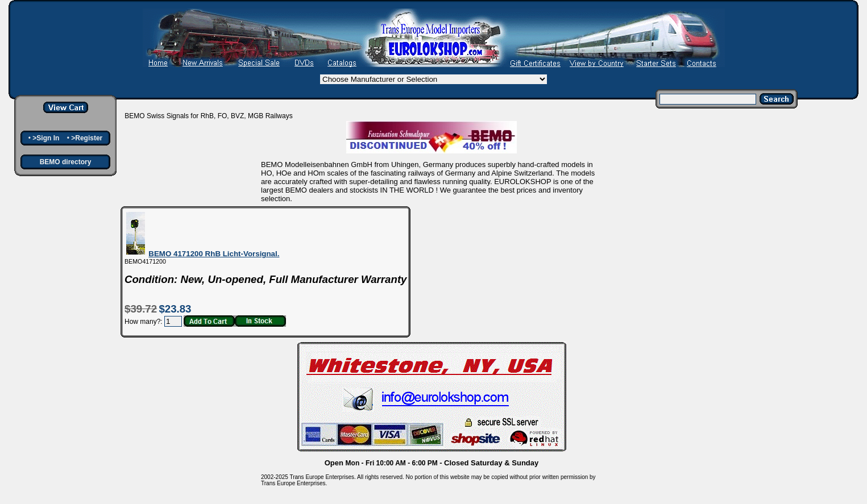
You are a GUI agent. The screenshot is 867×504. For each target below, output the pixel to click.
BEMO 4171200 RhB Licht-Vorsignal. (214, 254)
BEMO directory (66, 162)
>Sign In (46, 138)
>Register (87, 138)
